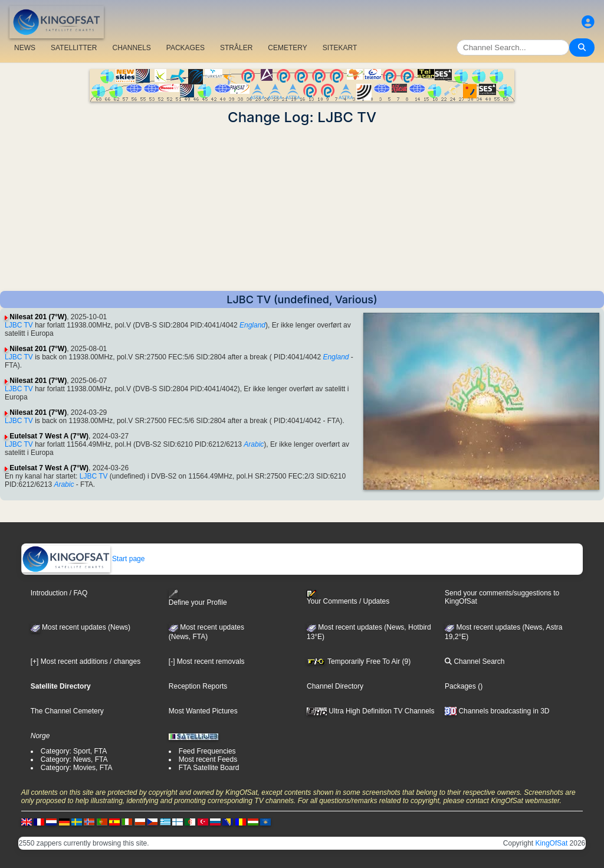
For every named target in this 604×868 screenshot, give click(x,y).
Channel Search (475, 661)
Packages (460, 686)
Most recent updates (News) (81, 627)
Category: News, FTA (74, 759)
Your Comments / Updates (348, 598)
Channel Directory (335, 686)
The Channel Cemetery (67, 711)
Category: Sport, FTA (74, 751)
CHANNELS (131, 48)
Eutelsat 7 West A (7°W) (49, 436)
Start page (83, 559)
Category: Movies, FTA (77, 768)
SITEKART (340, 48)
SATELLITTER (74, 48)
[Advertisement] (302, 208)
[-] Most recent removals (207, 661)
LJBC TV (19, 325)
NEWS (25, 48)
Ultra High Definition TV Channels (371, 711)
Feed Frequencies (207, 751)
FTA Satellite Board (209, 768)
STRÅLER (236, 48)
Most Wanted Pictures (203, 711)
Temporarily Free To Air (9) (359, 661)
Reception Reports (198, 686)
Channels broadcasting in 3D (497, 711)
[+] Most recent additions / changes (86, 661)
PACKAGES (186, 48)
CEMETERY (287, 48)
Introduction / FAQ (59, 593)
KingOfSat (552, 843)
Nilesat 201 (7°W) (38, 317)
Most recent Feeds (208, 759)
